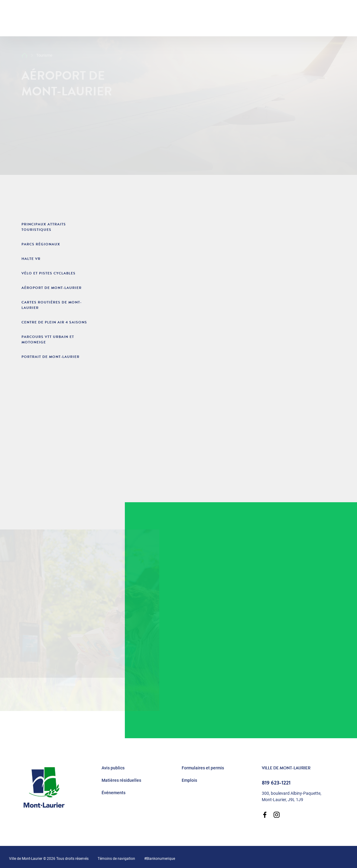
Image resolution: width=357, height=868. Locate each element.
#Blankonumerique (160, 858)
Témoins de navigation (116, 858)
